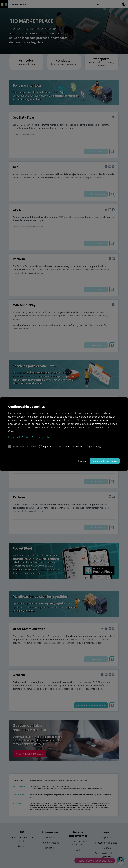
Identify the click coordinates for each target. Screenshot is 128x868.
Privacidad (14, 437)
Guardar (82, 461)
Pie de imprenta (41, 437)
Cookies (26, 437)
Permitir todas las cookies (105, 461)
